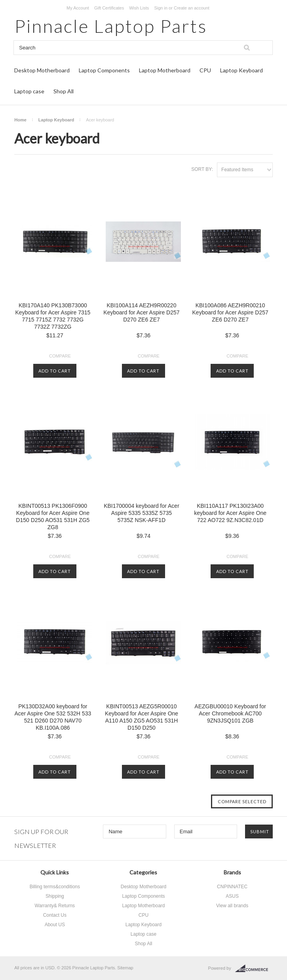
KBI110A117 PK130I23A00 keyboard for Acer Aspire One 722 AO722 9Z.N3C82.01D (230, 513)
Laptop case (29, 91)
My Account (78, 8)
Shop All (64, 91)
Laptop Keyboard (241, 70)
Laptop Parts (111, 26)
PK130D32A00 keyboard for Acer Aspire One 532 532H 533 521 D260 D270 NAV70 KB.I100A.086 (53, 717)
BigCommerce (254, 969)
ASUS (232, 896)
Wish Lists (139, 8)
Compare (60, 356)
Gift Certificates (109, 8)
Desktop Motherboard (42, 70)
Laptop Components (104, 70)
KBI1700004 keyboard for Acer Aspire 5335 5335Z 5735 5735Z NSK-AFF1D (142, 513)
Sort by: (202, 169)
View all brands (232, 906)
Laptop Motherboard (165, 70)
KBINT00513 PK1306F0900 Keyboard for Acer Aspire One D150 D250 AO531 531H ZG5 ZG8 (53, 516)
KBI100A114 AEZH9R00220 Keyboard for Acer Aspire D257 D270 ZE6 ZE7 (141, 312)
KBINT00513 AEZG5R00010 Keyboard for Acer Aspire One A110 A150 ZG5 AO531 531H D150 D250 (142, 717)
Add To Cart (55, 371)
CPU (205, 70)
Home (20, 120)
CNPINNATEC (232, 887)
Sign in (161, 8)
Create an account (192, 8)
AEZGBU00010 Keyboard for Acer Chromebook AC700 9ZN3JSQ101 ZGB (230, 713)
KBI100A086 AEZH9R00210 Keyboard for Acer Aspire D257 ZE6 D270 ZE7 (230, 312)
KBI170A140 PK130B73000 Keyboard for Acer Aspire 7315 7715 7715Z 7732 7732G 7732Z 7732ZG (53, 316)
